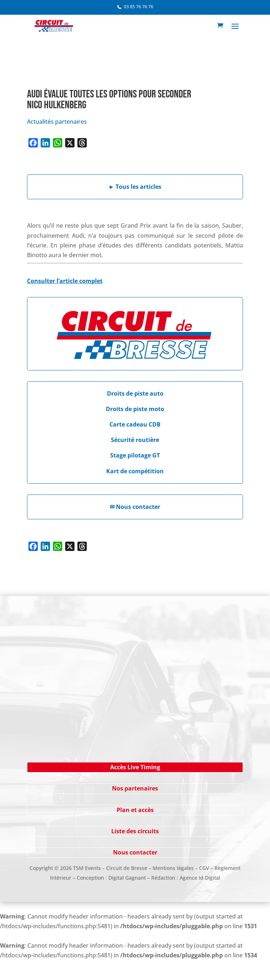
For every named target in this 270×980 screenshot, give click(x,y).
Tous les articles (135, 187)
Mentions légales (173, 868)
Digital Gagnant (127, 878)
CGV (204, 868)
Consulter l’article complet (65, 281)
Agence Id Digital (200, 878)
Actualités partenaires (57, 122)
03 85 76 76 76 (139, 7)
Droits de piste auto (135, 393)
